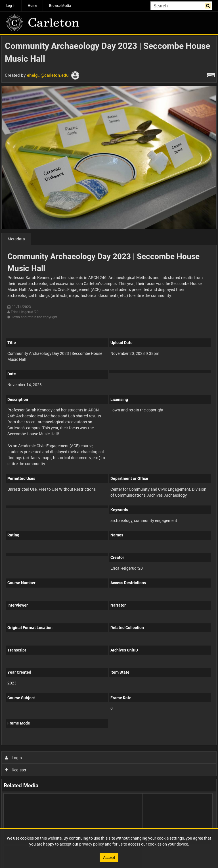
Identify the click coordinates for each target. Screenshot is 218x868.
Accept (109, 857)
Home (32, 5)
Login (13, 758)
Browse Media (60, 5)
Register (16, 770)
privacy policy (92, 844)
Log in (11, 5)
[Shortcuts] (211, 74)
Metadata (16, 239)
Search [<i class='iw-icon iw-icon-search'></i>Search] (209, 5)
